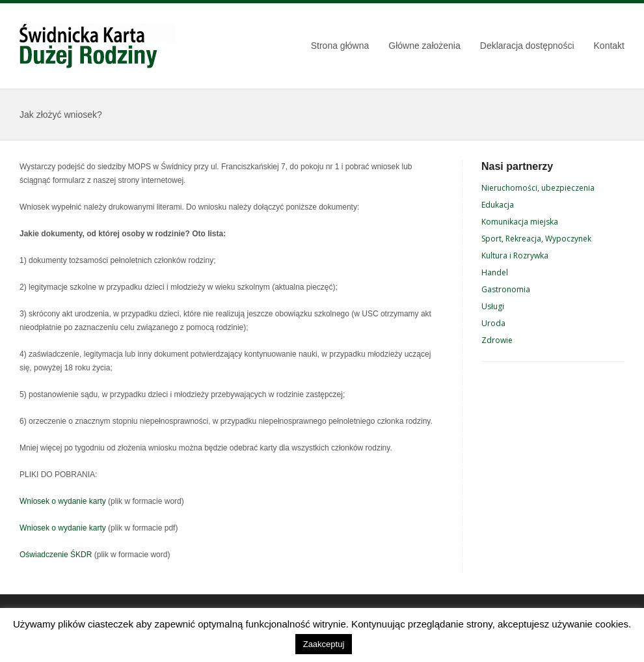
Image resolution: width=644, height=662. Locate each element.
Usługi (493, 306)
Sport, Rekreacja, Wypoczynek (536, 239)
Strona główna (340, 46)
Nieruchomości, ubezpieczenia (538, 188)
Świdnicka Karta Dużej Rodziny (98, 46)
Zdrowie (497, 340)
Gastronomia (506, 289)
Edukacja (498, 205)
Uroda (493, 323)
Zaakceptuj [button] (324, 644)
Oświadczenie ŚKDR (56, 555)
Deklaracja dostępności (527, 46)
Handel (495, 272)
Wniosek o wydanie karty (63, 501)
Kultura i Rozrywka (515, 255)
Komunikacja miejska (520, 222)
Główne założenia (424, 46)
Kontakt (609, 46)
